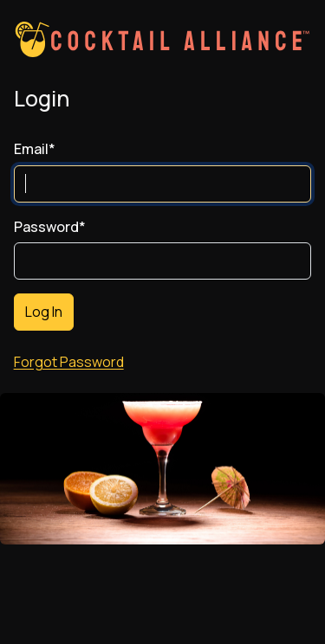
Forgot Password (69, 362)
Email (35, 149)
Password (50, 227)
